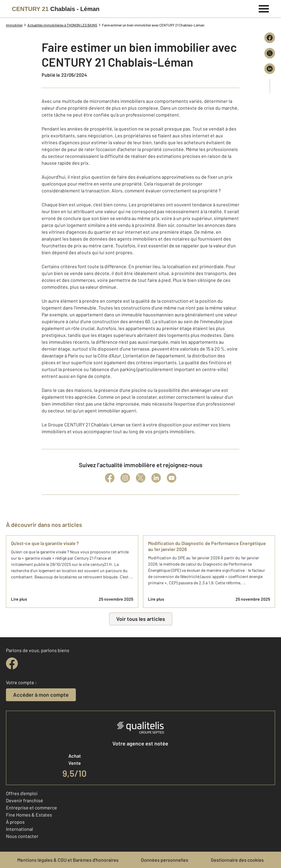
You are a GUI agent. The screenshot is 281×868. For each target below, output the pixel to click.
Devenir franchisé (25, 800)
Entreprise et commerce (32, 807)
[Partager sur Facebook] (270, 38)
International (19, 829)
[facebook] (12, 663)
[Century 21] (56, 9)
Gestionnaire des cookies (237, 860)
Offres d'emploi (22, 793)
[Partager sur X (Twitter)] (270, 53)
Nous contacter (22, 836)
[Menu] (264, 8)
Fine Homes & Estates (29, 815)
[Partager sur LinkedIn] (270, 69)
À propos (15, 822)
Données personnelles (165, 860)
